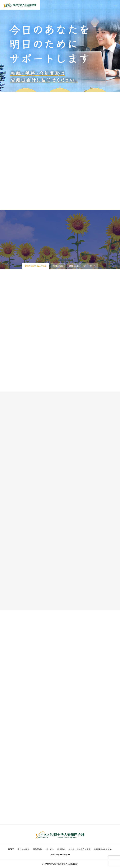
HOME (11, 849)
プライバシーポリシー (60, 855)
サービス (50, 849)
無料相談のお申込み (103, 849)
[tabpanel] (60, 46)
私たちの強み (24, 849)
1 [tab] (60, 87)
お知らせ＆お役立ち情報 (80, 849)
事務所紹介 (38, 849)
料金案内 (61, 849)
